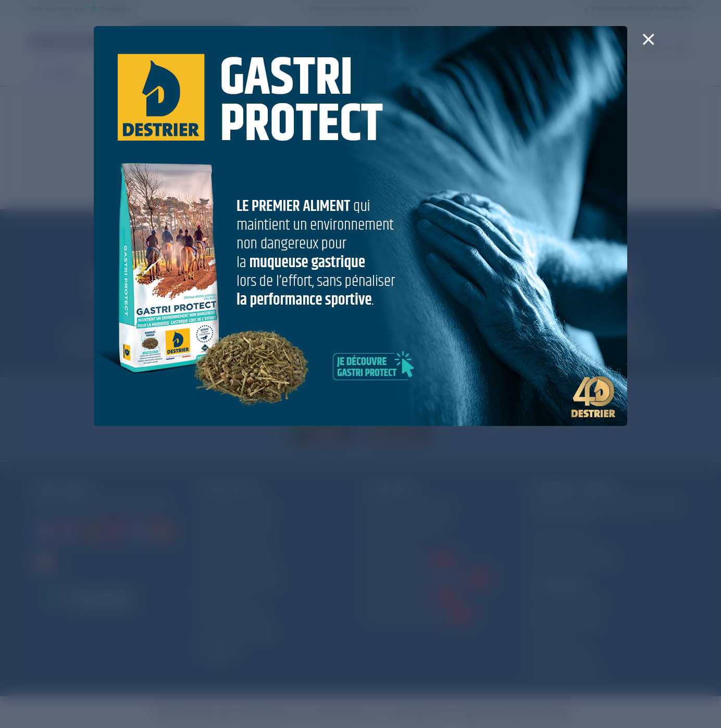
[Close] (648, 46)
